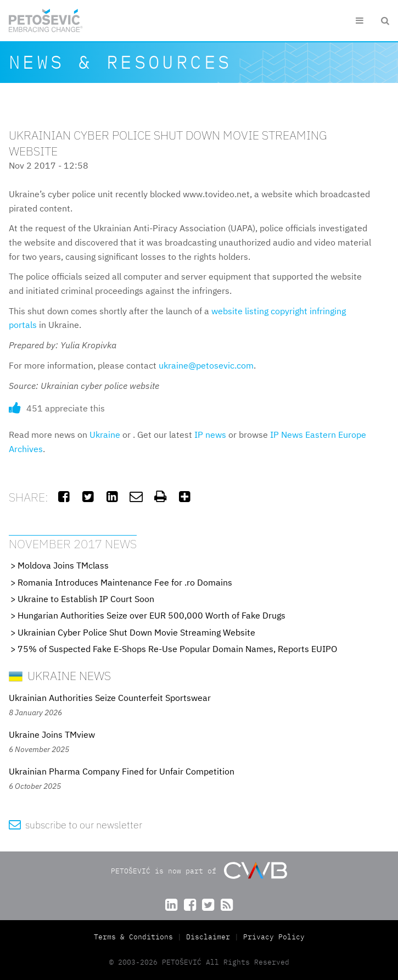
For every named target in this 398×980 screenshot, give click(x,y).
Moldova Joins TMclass (63, 565)
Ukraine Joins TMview (52, 734)
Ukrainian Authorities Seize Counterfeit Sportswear (110, 698)
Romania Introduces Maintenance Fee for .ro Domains (125, 582)
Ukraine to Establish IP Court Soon (86, 599)
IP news (210, 435)
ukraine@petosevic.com (206, 365)
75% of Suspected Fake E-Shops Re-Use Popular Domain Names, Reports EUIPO (177, 649)
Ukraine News (60, 675)
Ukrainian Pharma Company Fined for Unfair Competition (122, 771)
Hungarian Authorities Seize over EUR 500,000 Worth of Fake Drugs (152, 615)
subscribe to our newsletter (75, 825)
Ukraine (105, 435)
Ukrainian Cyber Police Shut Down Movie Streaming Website (136, 632)
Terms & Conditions (136, 937)
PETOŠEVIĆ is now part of (199, 870)
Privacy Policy (274, 937)
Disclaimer (208, 937)
